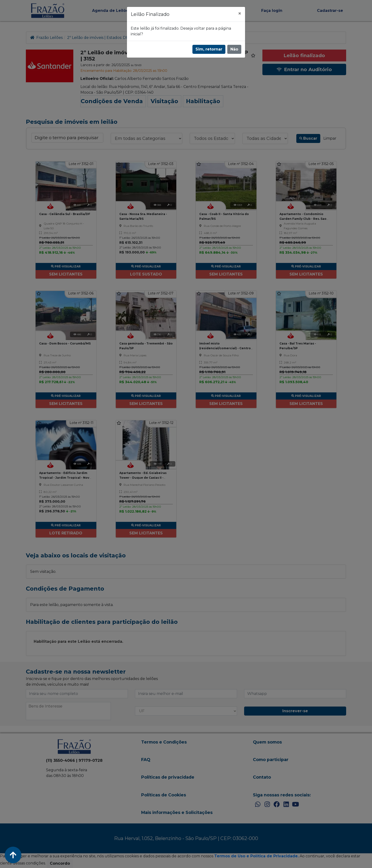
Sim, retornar (209, 49)
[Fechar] (240, 14)
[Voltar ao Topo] (13, 855)
